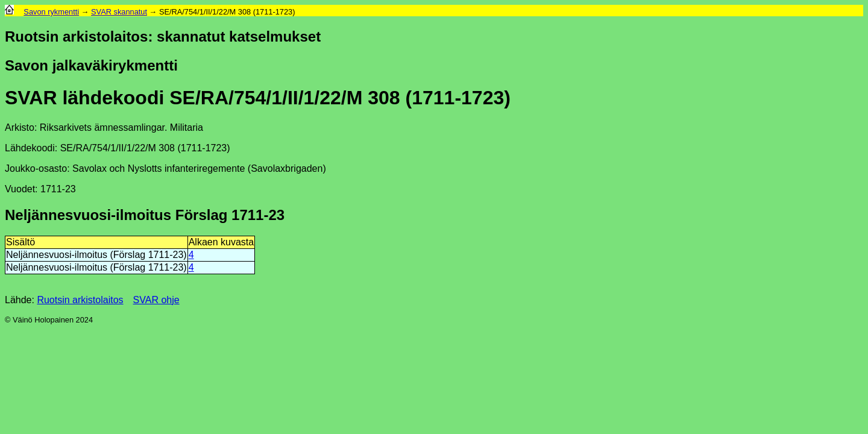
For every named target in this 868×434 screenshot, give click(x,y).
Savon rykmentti (51, 12)
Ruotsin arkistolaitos (80, 300)
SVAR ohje (156, 300)
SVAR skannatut (119, 12)
